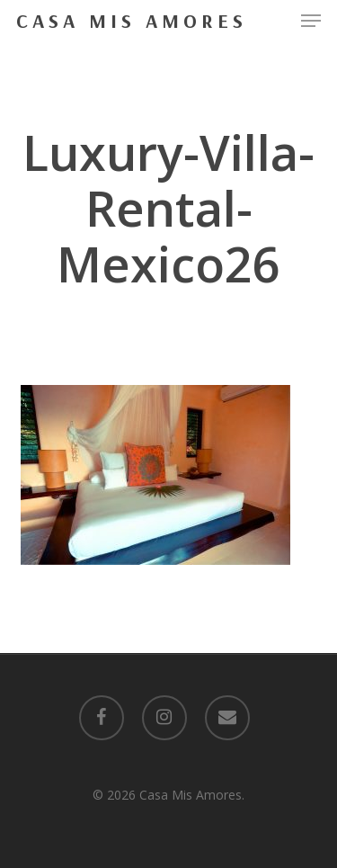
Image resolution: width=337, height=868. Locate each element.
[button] (311, 21)
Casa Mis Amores (132, 21)
